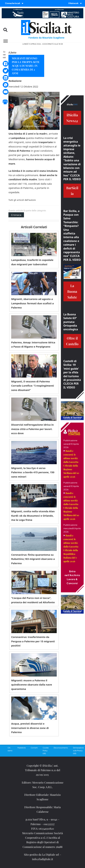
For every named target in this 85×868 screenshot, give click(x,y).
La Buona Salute (72, 291)
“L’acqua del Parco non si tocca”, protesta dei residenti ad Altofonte (33, 600)
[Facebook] (6, 64)
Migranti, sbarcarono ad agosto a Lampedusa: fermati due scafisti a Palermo (32, 303)
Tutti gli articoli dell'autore (22, 200)
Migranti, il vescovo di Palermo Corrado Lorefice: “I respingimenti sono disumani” (32, 386)
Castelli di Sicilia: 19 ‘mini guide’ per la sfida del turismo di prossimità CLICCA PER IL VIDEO (72, 374)
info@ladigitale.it (43, 859)
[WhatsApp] (6, 85)
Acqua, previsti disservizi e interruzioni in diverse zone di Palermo (30, 728)
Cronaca (16, 215)
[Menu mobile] (6, 41)
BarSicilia (72, 191)
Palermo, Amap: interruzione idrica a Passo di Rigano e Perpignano (33, 345)
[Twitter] (6, 71)
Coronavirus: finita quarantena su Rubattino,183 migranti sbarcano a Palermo (33, 559)
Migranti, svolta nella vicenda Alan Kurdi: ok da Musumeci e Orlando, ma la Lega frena (33, 516)
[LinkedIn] (6, 78)
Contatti (34, 748)
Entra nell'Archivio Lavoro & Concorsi (72, 577)
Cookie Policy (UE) (46, 751)
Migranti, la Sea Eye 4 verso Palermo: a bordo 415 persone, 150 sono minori (33, 472)
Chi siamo (10, 749)
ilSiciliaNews (72, 118)
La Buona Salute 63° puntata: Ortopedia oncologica (71, 322)
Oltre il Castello (72, 341)
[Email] (6, 92)
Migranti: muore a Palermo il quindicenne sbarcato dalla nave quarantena (32, 685)
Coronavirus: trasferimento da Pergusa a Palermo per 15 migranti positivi (33, 641)
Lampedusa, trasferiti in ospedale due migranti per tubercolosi (32, 262)
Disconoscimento (61, 748)
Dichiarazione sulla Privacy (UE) (78, 751)
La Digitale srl (51, 855)
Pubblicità (22, 748)
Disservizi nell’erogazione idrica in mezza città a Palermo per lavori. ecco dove (32, 429)
